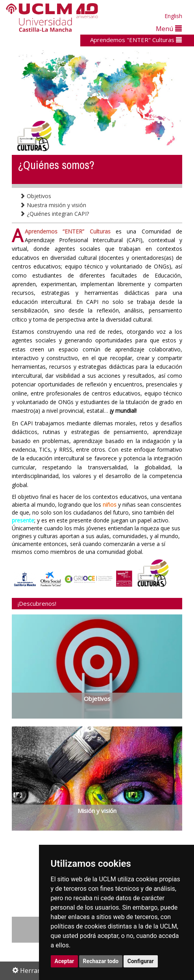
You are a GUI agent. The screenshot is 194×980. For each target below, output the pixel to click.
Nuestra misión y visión (53, 205)
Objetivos (35, 196)
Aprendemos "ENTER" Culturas (136, 40)
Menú (169, 28)
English (173, 16)
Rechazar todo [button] (101, 961)
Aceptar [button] (65, 961)
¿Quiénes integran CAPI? (54, 214)
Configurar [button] (141, 961)
